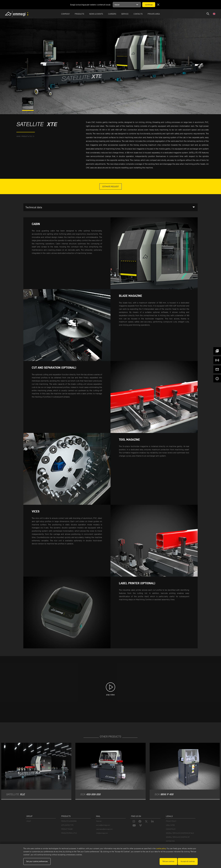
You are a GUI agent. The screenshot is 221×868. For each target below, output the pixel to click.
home (18, 136)
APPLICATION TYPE (67, 825)
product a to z (27, 136)
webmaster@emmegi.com (104, 829)
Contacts (138, 14)
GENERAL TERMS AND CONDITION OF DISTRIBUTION (178, 839)
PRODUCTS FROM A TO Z (69, 833)
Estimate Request (111, 186)
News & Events (96, 14)
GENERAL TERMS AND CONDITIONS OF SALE (180, 833)
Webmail (99, 821)
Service (125, 14)
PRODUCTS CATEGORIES (69, 821)
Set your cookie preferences (37, 861)
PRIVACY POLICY (171, 821)
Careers (112, 14)
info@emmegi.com (102, 833)
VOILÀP (29, 821)
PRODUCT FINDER (67, 829)
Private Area (154, 14)
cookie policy (161, 848)
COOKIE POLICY (171, 829)
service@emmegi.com (103, 825)
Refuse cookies (168, 861)
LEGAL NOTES (170, 825)
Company (65, 14)
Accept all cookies (188, 861)
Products (79, 14)
